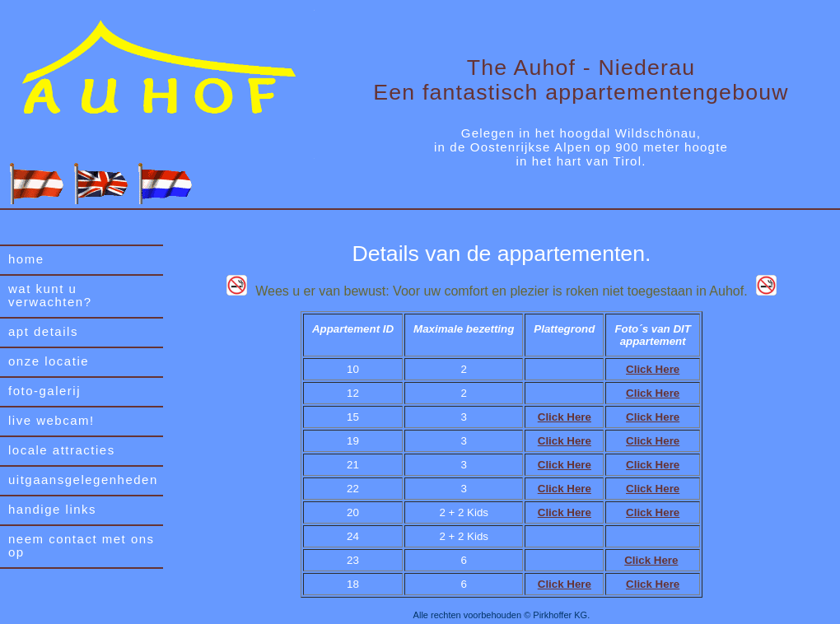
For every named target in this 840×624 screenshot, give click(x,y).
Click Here (653, 369)
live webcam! (51, 420)
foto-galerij (44, 391)
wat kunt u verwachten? (50, 295)
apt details (43, 331)
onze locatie (49, 361)
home (26, 259)
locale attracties (62, 450)
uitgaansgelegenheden (83, 480)
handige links (52, 509)
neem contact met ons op (82, 545)
